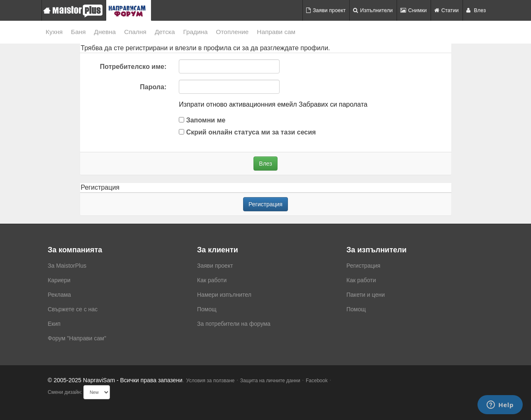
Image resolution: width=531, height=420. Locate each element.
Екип (54, 324)
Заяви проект (326, 10)
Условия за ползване (211, 381)
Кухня (54, 32)
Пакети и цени (365, 295)
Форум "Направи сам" (77, 338)
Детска (165, 32)
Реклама (59, 295)
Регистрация (265, 204)
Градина (195, 32)
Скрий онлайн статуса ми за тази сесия (247, 132)
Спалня (135, 32)
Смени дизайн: (65, 392)
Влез (476, 10)
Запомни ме (202, 120)
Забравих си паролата (333, 104)
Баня (78, 32)
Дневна (105, 32)
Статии (447, 10)
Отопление (233, 32)
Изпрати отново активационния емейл (238, 104)
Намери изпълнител (224, 295)
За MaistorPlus (67, 266)
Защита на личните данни (270, 381)
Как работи (212, 280)
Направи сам (276, 32)
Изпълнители (373, 10)
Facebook (317, 381)
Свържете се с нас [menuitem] (73, 309)
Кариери (59, 280)
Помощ (207, 309)
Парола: (153, 87)
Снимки (414, 10)
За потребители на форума (234, 324)
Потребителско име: (133, 67)
